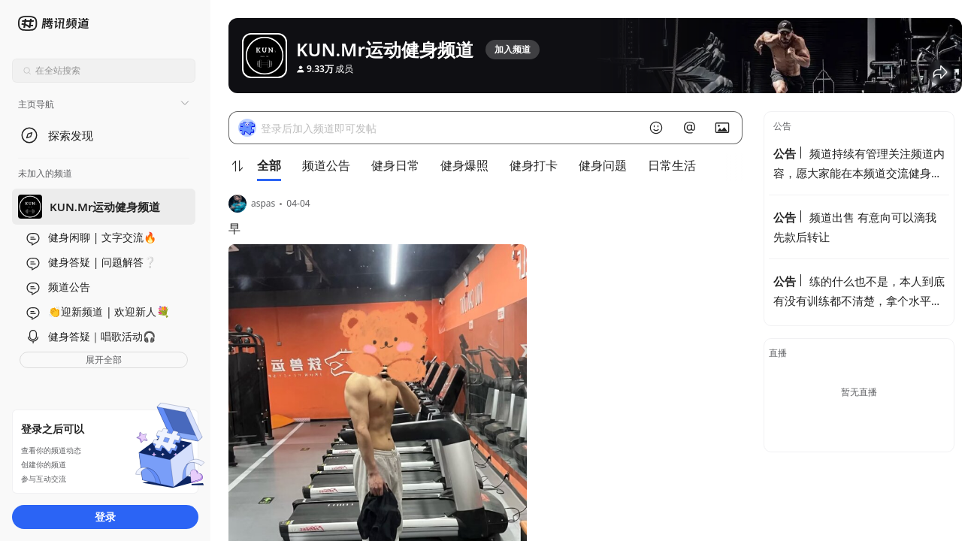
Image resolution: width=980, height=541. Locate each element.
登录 (105, 517)
